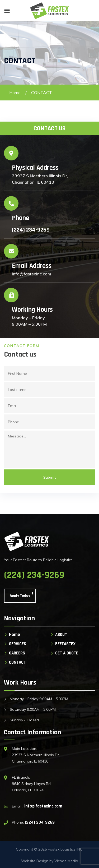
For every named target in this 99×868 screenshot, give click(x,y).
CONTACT (17, 662)
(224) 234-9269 (31, 230)
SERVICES (18, 644)
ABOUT (61, 635)
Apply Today (20, 596)
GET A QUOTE (67, 653)
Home (15, 93)
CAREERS (17, 653)
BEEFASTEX (65, 644)
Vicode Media (66, 861)
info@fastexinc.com (43, 806)
